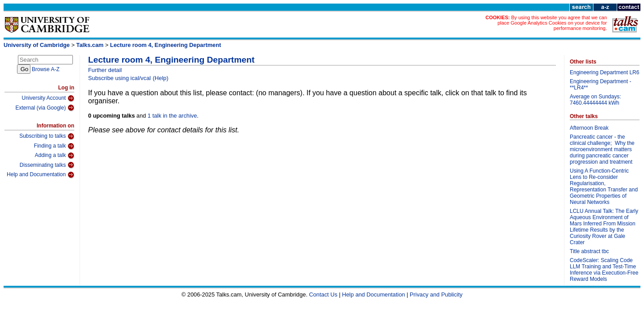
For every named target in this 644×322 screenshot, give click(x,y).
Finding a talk (54, 146)
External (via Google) (45, 108)
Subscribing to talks (47, 136)
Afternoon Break (589, 128)
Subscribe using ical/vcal (119, 78)
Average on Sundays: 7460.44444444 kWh (595, 100)
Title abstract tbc (589, 251)
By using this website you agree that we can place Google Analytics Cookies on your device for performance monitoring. (552, 23)
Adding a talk (55, 156)
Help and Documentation (40, 175)
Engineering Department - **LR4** (600, 85)
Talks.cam (90, 45)
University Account (48, 98)
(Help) (161, 78)
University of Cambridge (37, 45)
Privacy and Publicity (436, 294)
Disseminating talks (47, 165)
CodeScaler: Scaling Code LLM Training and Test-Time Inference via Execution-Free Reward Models (604, 270)
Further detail (105, 70)
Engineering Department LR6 (604, 72)
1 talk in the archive (172, 116)
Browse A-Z (46, 69)
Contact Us (323, 294)
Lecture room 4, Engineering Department (165, 45)
